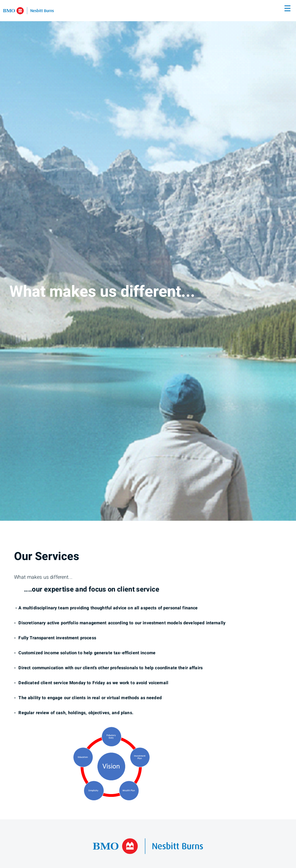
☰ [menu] (287, 9)
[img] (148, 260)
